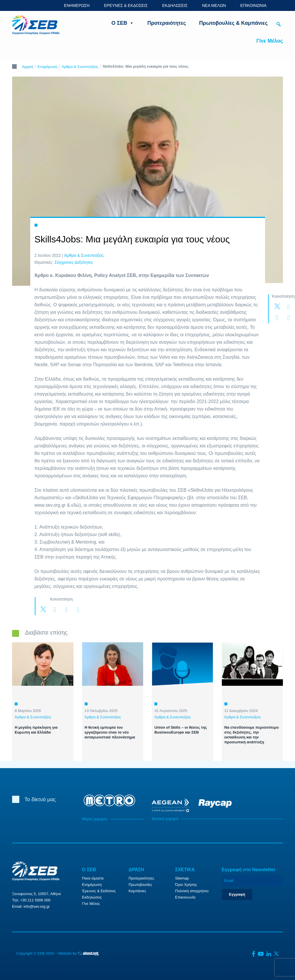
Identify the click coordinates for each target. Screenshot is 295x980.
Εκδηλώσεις (92, 897)
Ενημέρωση (48, 67)
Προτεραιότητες (167, 23)
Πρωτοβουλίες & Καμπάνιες (233, 23)
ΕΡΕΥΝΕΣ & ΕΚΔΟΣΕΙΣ (126, 5)
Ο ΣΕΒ (123, 23)
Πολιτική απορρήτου (192, 891)
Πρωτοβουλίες (140, 885)
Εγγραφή (237, 894)
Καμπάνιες (137, 891)
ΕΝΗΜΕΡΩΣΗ (77, 5)
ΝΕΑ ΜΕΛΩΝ (214, 5)
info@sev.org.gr (37, 906)
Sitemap (182, 878)
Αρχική (28, 67)
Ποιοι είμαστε (93, 878)
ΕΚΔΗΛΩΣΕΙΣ (175, 5)
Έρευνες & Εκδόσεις (99, 891)
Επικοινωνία (185, 897)
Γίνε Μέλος (270, 41)
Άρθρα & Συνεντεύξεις (80, 67)
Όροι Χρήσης (186, 885)
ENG (280, 5)
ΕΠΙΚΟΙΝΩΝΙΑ (253, 5)
